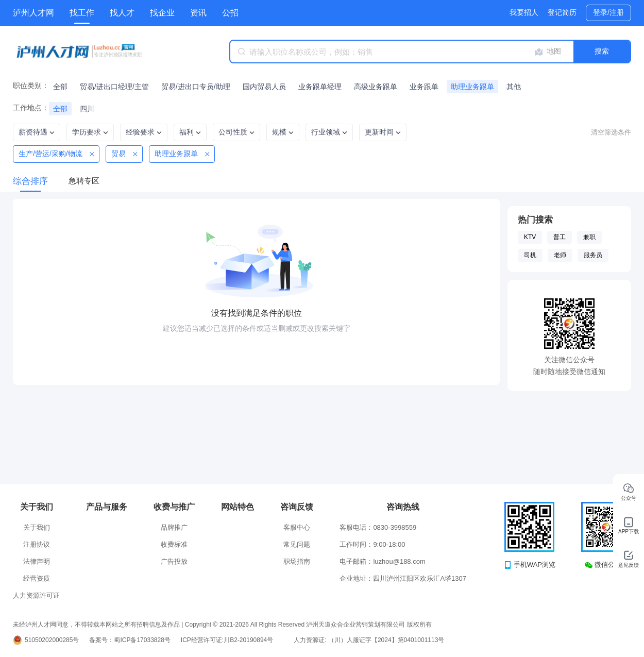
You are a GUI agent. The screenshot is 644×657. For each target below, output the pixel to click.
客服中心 (297, 527)
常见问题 (297, 544)
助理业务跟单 (472, 87)
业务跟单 (424, 87)
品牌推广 (174, 527)
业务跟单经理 (320, 87)
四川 (87, 109)
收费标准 (174, 544)
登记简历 (562, 12)
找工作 (82, 13)
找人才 (122, 13)
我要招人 (524, 12)
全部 (60, 87)
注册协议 (37, 544)
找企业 (162, 13)
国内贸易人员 (264, 87)
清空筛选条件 (611, 132)
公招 (230, 13)
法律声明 (37, 561)
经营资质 (37, 578)
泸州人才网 (33, 13)
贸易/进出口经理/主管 (114, 87)
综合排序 (30, 181)
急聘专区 (84, 181)
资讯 (198, 13)
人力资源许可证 (36, 595)
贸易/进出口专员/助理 (196, 87)
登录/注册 (608, 12)
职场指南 (297, 561)
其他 (514, 87)
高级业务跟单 (376, 87)
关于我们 (37, 527)
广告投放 (174, 561)
